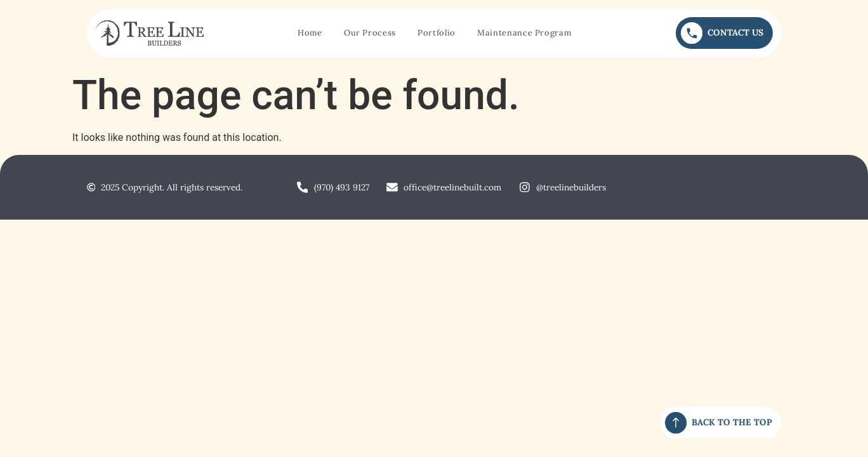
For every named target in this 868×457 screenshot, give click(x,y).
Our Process (370, 33)
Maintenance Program (524, 33)
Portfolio (437, 33)
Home (310, 33)
